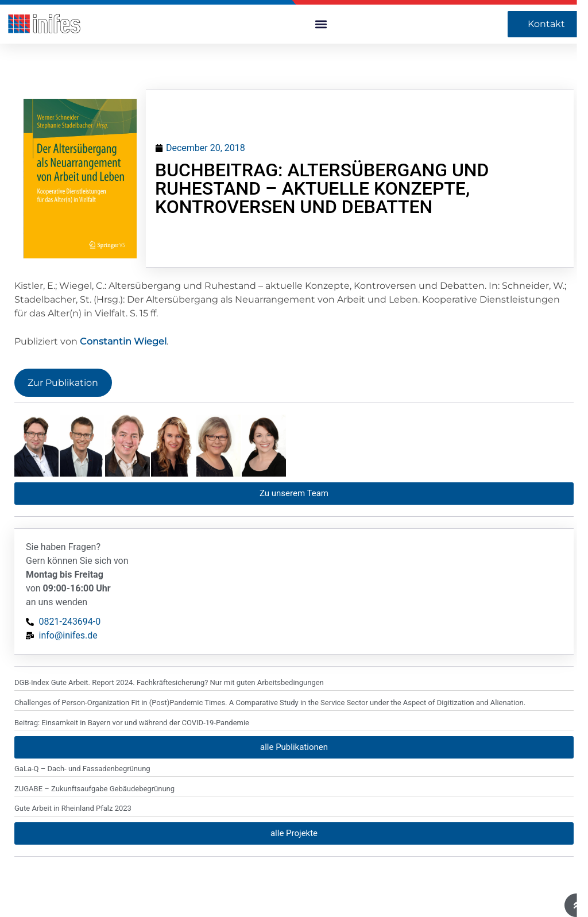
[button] (321, 24)
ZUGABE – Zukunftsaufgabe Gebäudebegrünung (94, 727)
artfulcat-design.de (44, 899)
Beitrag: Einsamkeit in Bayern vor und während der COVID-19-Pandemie (132, 661)
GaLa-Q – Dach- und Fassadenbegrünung (82, 707)
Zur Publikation (63, 383)
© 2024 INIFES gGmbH (238, 899)
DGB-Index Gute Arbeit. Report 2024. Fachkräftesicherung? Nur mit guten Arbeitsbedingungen (169, 621)
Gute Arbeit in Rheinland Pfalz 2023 (73, 747)
